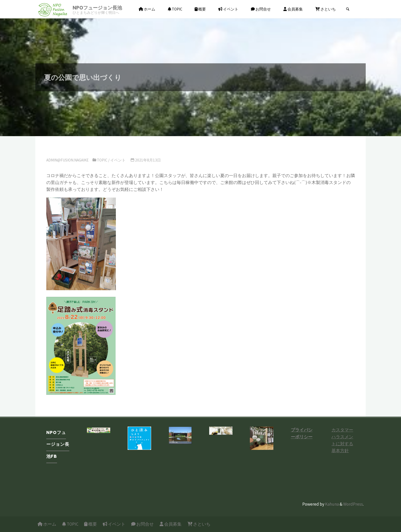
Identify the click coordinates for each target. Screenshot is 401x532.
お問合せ (142, 524)
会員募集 (171, 524)
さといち (199, 524)
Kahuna (332, 504)
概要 (91, 524)
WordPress (353, 504)
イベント (118, 160)
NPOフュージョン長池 (97, 8)
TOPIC (102, 160)
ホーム (47, 524)
